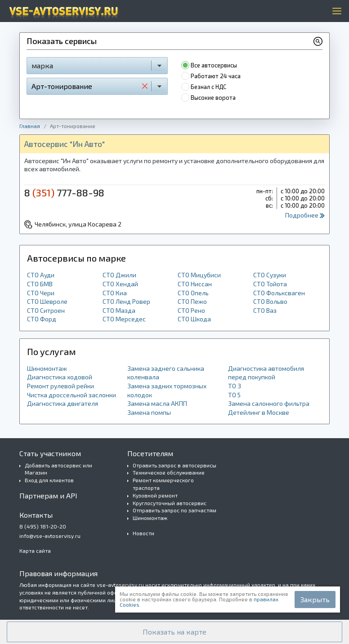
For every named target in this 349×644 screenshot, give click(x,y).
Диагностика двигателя (63, 403)
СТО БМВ (40, 284)
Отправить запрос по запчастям (174, 510)
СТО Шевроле (47, 301)
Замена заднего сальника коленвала (166, 373)
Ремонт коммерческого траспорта (163, 484)
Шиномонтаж (47, 368)
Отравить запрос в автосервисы (174, 465)
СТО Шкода (194, 319)
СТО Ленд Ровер (126, 301)
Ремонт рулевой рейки (60, 386)
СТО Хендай (120, 284)
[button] (174, 632)
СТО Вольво (270, 301)
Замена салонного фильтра (269, 403)
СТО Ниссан (195, 284)
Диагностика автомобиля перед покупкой (266, 373)
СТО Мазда (119, 310)
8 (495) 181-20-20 (43, 526)
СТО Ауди (41, 275)
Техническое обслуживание (169, 472)
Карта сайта (35, 551)
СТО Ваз (265, 310)
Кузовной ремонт (155, 495)
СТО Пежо (192, 301)
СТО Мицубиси (199, 275)
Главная (30, 126)
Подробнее (305, 215)
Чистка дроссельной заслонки (72, 395)
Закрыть (315, 599)
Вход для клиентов (49, 480)
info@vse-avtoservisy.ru (50, 536)
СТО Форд (42, 319)
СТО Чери (41, 293)
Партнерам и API (48, 495)
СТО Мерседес (124, 319)
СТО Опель (193, 293)
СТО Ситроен (46, 310)
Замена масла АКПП (157, 403)
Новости (143, 533)
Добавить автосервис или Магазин (58, 469)
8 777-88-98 (64, 192)
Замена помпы (149, 412)
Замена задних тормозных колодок (167, 390)
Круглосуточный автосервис (170, 503)
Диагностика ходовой (60, 377)
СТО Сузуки (270, 275)
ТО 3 (235, 386)
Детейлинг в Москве (259, 412)
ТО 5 (234, 395)
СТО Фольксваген (279, 293)
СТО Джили (119, 275)
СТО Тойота (270, 284)
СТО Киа (115, 293)
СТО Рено (191, 310)
